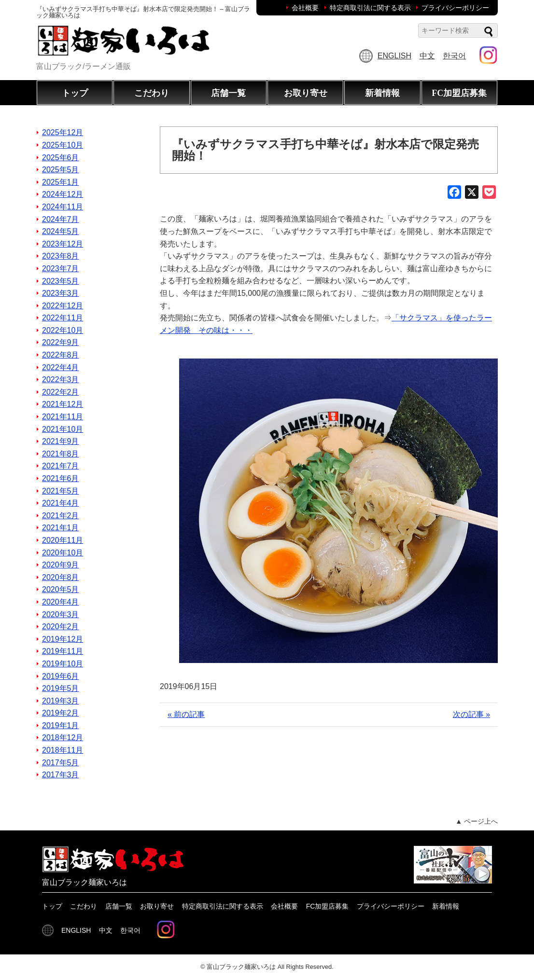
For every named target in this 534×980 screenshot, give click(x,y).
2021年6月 (61, 478)
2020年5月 (61, 589)
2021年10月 (63, 429)
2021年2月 (61, 516)
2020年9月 (61, 565)
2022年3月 (61, 380)
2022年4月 (61, 367)
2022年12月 (63, 306)
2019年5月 (61, 688)
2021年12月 (63, 404)
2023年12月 (63, 244)
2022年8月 (61, 355)
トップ (75, 93)
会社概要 (305, 8)
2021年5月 (61, 491)
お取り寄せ (306, 93)
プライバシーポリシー (455, 8)
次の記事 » (471, 714)
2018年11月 (63, 750)
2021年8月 (61, 454)
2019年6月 (61, 676)
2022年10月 (63, 330)
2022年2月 (61, 392)
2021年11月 (63, 417)
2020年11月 (63, 540)
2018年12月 (63, 738)
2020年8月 (61, 577)
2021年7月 (61, 466)
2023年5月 (61, 281)
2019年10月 (63, 664)
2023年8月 (61, 256)
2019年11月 (63, 651)
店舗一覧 (228, 93)
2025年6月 (61, 158)
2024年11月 (63, 207)
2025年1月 (61, 182)
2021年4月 (61, 503)
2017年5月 (61, 763)
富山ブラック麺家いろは (241, 967)
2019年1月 (61, 725)
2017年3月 (61, 775)
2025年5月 (61, 170)
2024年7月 (61, 219)
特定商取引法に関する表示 (370, 8)
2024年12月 (63, 194)
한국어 (454, 56)
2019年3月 (61, 701)
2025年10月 (63, 145)
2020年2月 (61, 627)
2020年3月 (61, 614)
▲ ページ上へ (477, 821)
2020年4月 (61, 602)
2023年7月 (61, 269)
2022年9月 (61, 342)
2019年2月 (61, 713)
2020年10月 (63, 553)
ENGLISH (394, 56)
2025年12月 (63, 132)
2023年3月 (61, 293)
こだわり (152, 93)
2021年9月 (61, 441)
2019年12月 (63, 639)
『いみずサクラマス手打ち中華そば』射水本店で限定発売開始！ (325, 150)
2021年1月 (61, 528)
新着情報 (382, 93)
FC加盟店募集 (459, 93)
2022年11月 (63, 318)
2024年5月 (61, 231)
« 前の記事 (186, 714)
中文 (427, 56)
